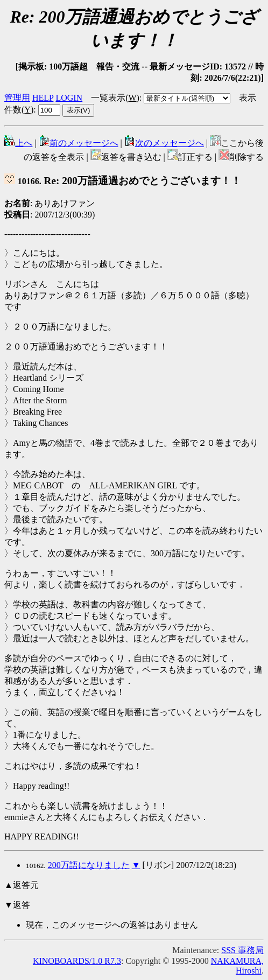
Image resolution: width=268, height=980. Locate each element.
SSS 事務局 (242, 950)
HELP (43, 98)
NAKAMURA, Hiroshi (237, 966)
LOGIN (69, 98)
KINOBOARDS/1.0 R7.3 (77, 961)
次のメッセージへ (164, 143)
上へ (18, 143)
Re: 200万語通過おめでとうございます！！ (123, 181)
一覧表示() (115, 98)
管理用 (17, 98)
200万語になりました (89, 865)
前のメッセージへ (79, 143)
